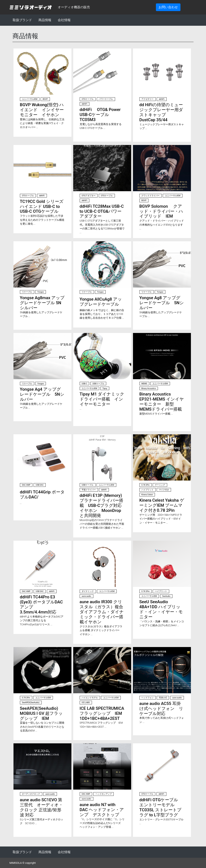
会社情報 (64, 20)
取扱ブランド (22, 20)
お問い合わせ (168, 7)
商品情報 (45, 20)
